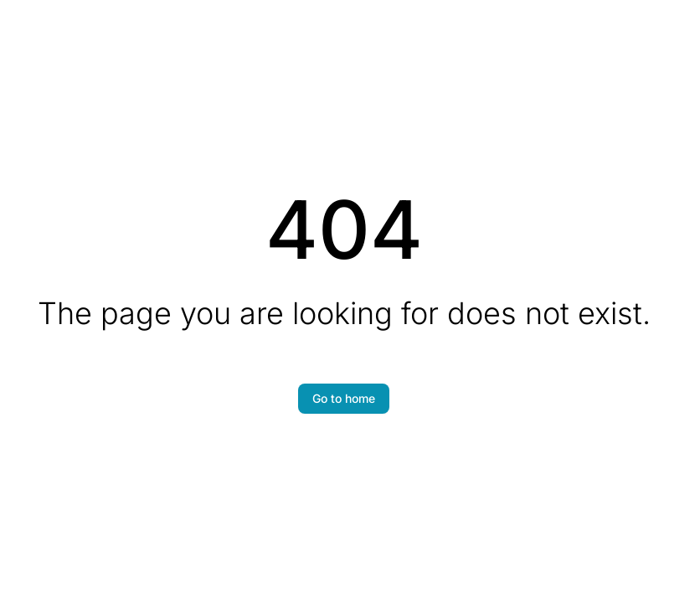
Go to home (344, 398)
